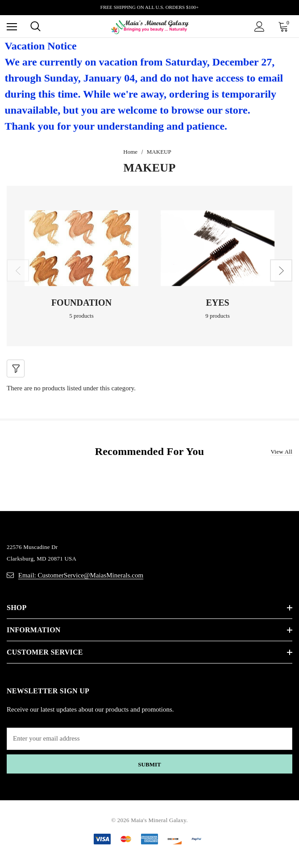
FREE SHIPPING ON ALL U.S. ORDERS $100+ (149, 7)
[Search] (35, 26)
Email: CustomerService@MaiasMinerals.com (81, 575)
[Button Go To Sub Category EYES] (218, 248)
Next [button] (281, 270)
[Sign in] (260, 27)
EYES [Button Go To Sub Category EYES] (217, 303)
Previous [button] (18, 270)
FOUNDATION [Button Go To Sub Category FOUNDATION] (81, 303)
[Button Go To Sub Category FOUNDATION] (81, 248)
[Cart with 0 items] (285, 26)
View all (281, 452)
